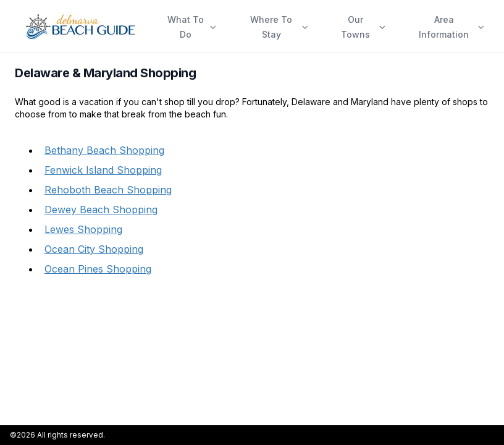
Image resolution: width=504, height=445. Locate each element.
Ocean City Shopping (94, 249)
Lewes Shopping (83, 229)
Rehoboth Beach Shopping (108, 190)
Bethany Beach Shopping (104, 150)
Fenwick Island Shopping (103, 170)
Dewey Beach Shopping (101, 210)
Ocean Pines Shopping (98, 269)
